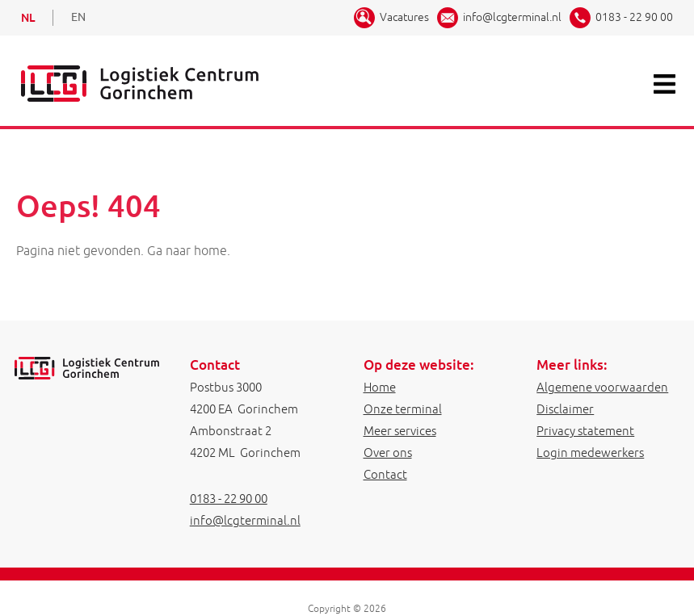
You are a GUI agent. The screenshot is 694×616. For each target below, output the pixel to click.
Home (380, 387)
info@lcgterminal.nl (512, 17)
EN (78, 17)
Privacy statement (585, 431)
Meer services (400, 431)
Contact (385, 474)
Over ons (388, 453)
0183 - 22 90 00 (634, 17)
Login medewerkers (590, 453)
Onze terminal (403, 409)
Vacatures (404, 17)
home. (212, 250)
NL (28, 18)
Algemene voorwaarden (602, 387)
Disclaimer (565, 409)
